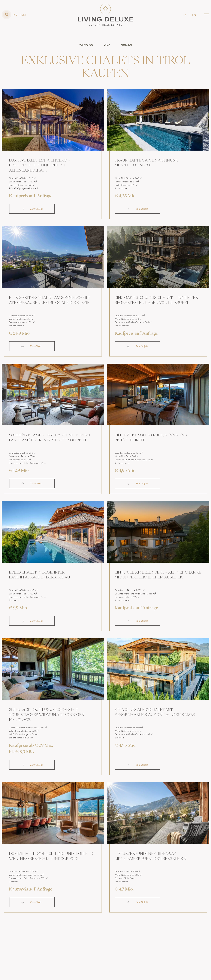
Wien (107, 45)
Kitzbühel (126, 45)
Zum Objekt (32, 207)
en (194, 15)
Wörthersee (87, 45)
